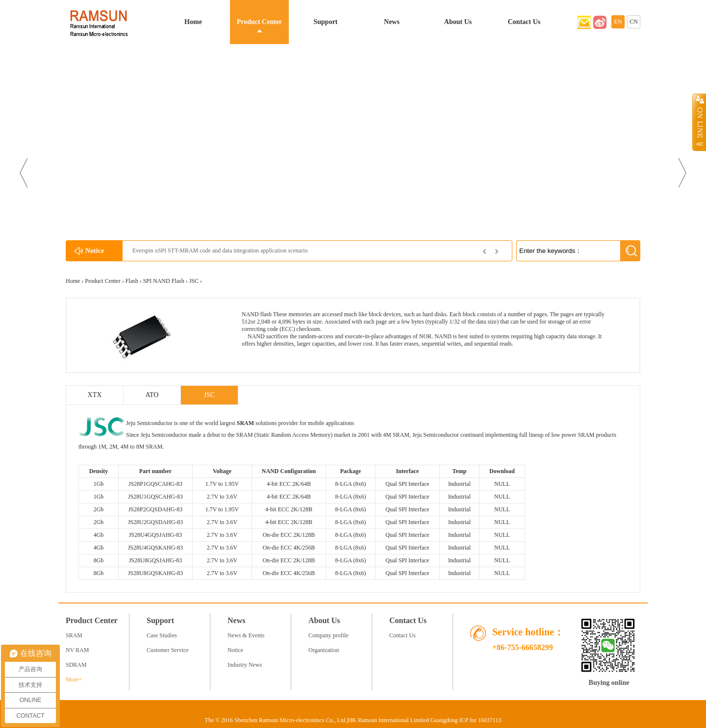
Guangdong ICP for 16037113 (466, 720)
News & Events (246, 635)
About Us (458, 22)
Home (193, 22)
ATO (152, 395)
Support (325, 22)
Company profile (328, 635)
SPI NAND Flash (164, 281)
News (392, 22)
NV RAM (77, 650)
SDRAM (76, 665)
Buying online (609, 683)
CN (634, 22)
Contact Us (524, 22)
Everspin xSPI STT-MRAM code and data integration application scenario (220, 251)
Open (699, 122)
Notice (235, 650)
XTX (95, 395)
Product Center (260, 22)
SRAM (245, 423)
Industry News (245, 665)
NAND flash (257, 314)
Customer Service (168, 650)
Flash (132, 281)
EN (618, 22)
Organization (324, 650)
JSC (194, 281)
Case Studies (162, 635)
